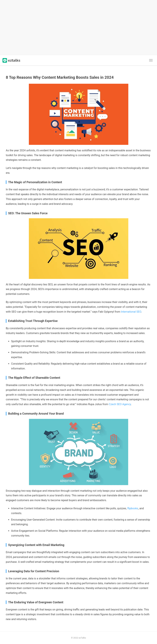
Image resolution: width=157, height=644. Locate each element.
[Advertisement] (78, 28)
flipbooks (133, 508)
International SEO (131, 312)
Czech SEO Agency (120, 404)
